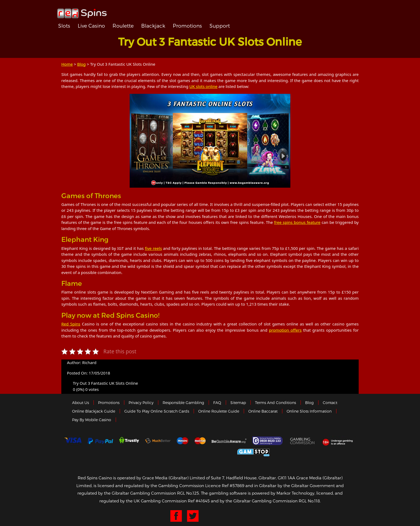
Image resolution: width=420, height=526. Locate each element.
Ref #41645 (199, 501)
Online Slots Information (309, 411)
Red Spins (71, 324)
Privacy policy (141, 403)
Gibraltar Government (214, 452)
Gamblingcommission (303, 441)
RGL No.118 (309, 501)
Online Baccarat (263, 411)
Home (67, 64)
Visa (73, 441)
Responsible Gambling (183, 403)
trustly (129, 441)
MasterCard (200, 441)
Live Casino (91, 26)
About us (80, 403)
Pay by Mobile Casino (92, 420)
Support (220, 26)
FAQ (217, 403)
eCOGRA (173, 452)
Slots (64, 26)
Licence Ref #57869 (225, 486)
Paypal (100, 441)
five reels (153, 248)
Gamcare (268, 441)
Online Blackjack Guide (94, 411)
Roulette (123, 26)
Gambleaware (229, 441)
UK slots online (203, 86)
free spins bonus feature (297, 222)
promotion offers (285, 330)
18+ (339, 441)
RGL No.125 (188, 493)
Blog (81, 64)
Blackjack (153, 26)
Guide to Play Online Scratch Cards (157, 411)
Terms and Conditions (275, 403)
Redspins (82, 11)
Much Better (158, 441)
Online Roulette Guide (219, 411)
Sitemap (238, 403)
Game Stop (253, 452)
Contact (330, 403)
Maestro (183, 441)
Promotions (187, 26)
